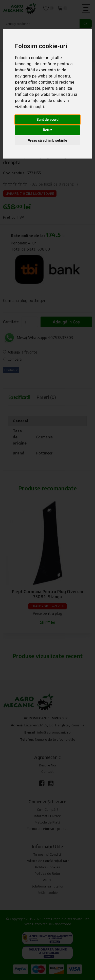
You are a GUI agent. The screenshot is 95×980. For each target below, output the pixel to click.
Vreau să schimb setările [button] (48, 140)
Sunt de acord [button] (48, 120)
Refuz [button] (48, 130)
